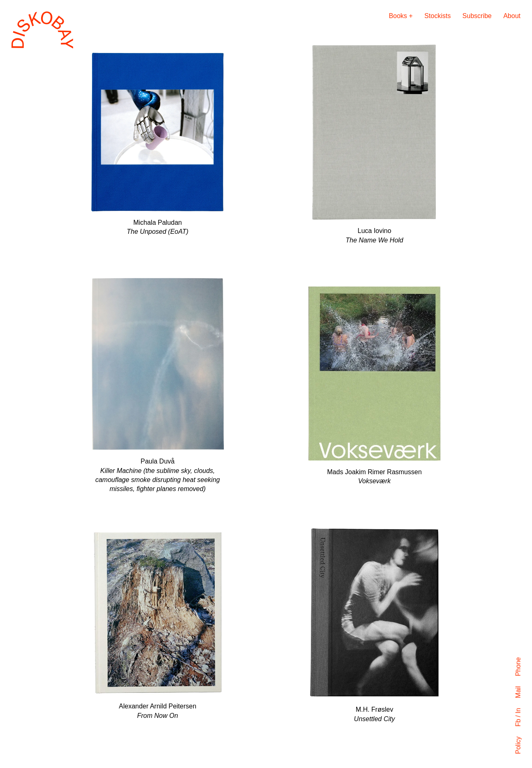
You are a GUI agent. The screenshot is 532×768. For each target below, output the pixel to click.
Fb (518, 723)
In (518, 711)
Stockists (438, 16)
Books (398, 16)
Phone (518, 667)
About (512, 16)
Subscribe (477, 16)
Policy (518, 745)
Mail (518, 692)
